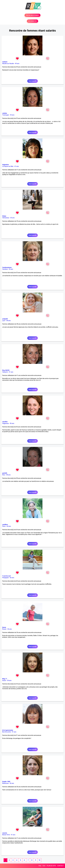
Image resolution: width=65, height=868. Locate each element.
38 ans (8, 321)
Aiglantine (5, 165)
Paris (4, 526)
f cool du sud (6, 576)
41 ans (17, 166)
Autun (4, 680)
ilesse (4, 627)
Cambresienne (7, 267)
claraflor (5, 422)
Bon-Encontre (7, 732)
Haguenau (6, 423)
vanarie (5, 833)
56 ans (12, 423)
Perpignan (5, 578)
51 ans (14, 732)
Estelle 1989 (6, 782)
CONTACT (60, 866)
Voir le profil (32, 81)
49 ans (17, 64)
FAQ (40, 866)
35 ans (12, 218)
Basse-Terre (6, 835)
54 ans (9, 680)
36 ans (10, 629)
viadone (5, 62)
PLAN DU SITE (51, 866)
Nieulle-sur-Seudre (8, 64)
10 (39, 860)
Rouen (4, 629)
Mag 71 (5, 679)
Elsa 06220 (6, 370)
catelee (5, 113)
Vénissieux (6, 218)
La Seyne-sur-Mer (8, 166)
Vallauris (5, 372)
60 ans (12, 578)
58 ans (8, 475)
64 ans (9, 526)
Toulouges (6, 115)
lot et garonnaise (8, 730)
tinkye (4, 216)
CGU (44, 866)
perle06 (5, 473)
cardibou (5, 525)
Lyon (4, 321)
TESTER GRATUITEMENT (32, 15)
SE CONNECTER (32, 21)
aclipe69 (5, 319)
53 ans (12, 115)
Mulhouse (5, 783)
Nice (4, 475)
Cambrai (5, 269)
